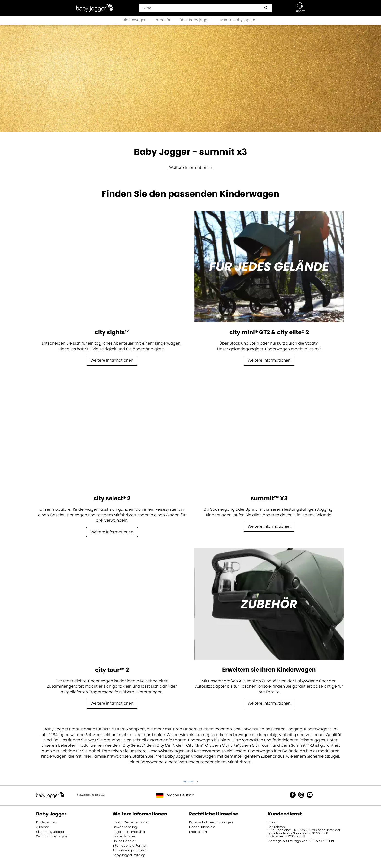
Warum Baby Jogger (52, 836)
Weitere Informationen (191, 168)
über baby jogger (195, 20)
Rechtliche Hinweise (214, 814)
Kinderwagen (46, 822)
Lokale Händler (124, 836)
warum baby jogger (237, 20)
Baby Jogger (51, 814)
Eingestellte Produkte (129, 832)
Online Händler (124, 841)
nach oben (188, 782)
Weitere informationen (112, 703)
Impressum (198, 832)
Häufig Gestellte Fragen (131, 822)
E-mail (273, 822)
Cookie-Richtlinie (202, 827)
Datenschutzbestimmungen (211, 822)
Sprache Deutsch (175, 795)
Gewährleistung (125, 827)
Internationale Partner (130, 846)
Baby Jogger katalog (129, 855)
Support (300, 11)
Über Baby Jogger (50, 832)
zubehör (163, 20)
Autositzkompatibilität (130, 850)
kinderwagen (135, 20)
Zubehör (43, 827)
